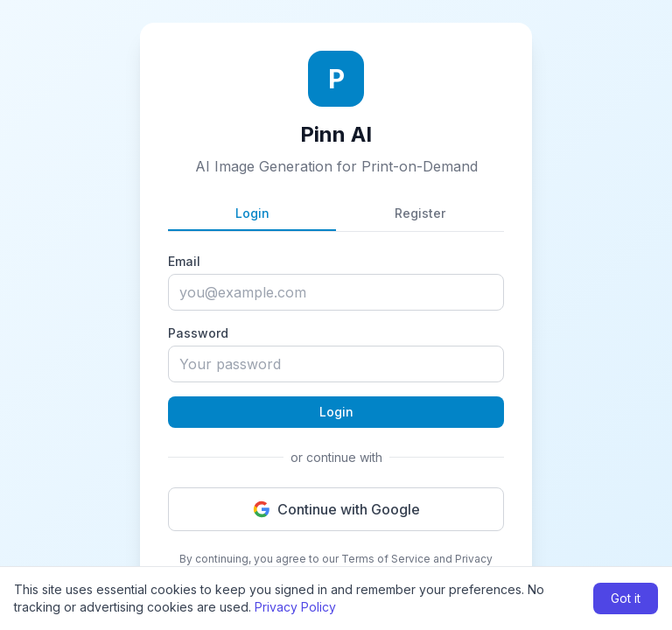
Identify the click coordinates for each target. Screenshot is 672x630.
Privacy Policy (295, 607)
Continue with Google (336, 509)
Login (252, 213)
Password (198, 333)
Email (184, 261)
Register (420, 213)
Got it (626, 598)
